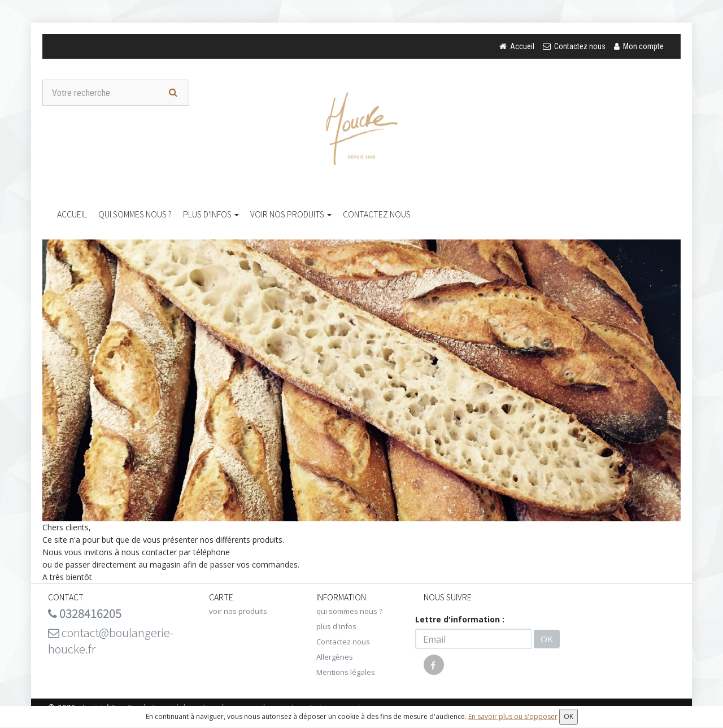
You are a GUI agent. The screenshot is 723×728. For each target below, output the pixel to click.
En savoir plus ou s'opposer (513, 716)
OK (547, 639)
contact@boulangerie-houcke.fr (111, 640)
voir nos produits (291, 214)
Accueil (72, 214)
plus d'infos (211, 214)
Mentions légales (346, 672)
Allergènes (335, 657)
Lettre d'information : (460, 619)
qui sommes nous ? (135, 214)
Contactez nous (377, 214)
